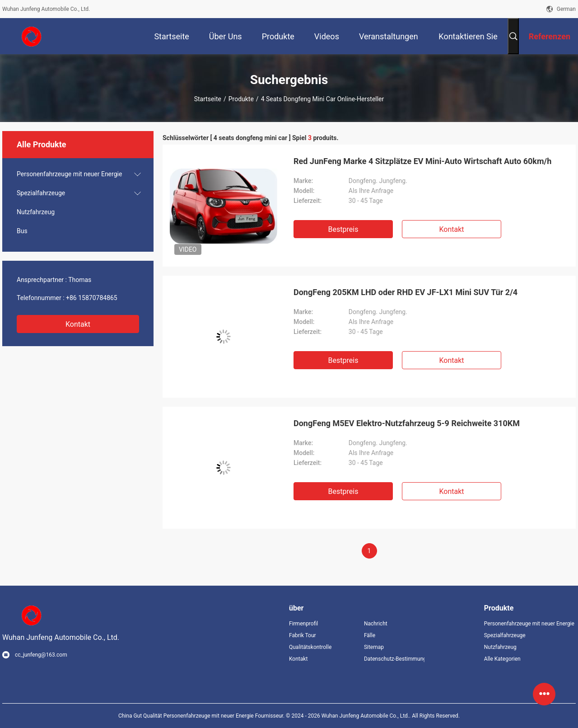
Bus (22, 231)
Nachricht (376, 624)
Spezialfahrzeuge (41, 193)
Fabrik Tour (303, 635)
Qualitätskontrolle (310, 647)
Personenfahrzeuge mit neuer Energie (69, 174)
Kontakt (78, 324)
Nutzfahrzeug (36, 212)
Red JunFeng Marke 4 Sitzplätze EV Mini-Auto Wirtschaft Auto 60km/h (422, 161)
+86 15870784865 (92, 298)
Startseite (208, 99)
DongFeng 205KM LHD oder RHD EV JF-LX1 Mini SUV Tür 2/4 (406, 292)
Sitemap (374, 647)
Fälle (370, 635)
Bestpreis (343, 229)
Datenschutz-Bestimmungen (394, 659)
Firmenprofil (303, 624)
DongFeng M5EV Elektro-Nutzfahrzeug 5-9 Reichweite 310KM (407, 423)
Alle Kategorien (502, 659)
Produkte (241, 99)
